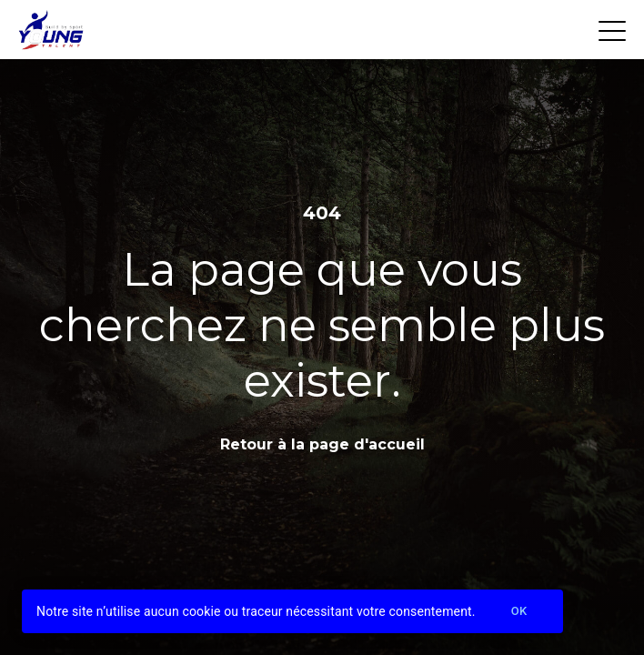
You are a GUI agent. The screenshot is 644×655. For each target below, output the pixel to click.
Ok (519, 612)
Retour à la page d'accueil (322, 444)
